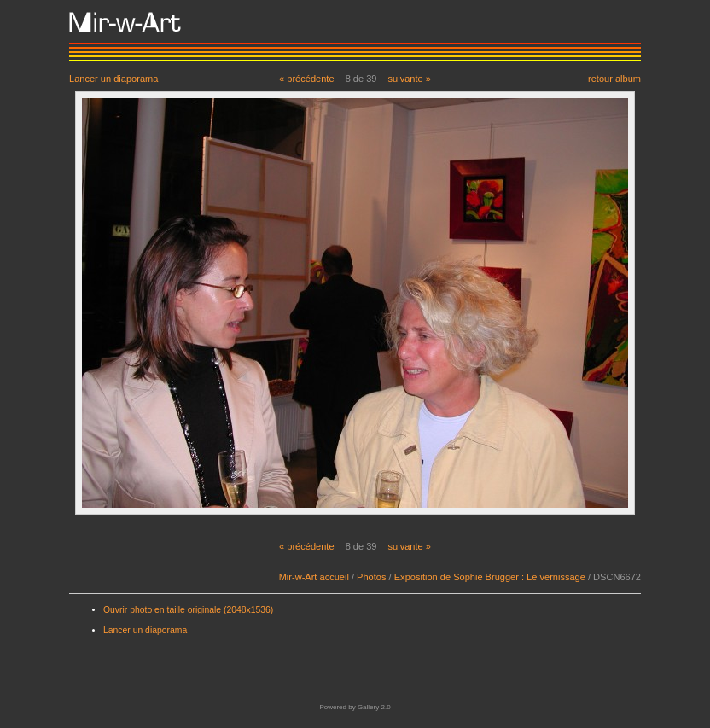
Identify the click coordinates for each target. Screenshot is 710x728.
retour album (614, 78)
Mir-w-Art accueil (314, 577)
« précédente (307, 79)
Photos (371, 577)
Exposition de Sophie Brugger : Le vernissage (490, 577)
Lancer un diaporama (113, 78)
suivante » (410, 79)
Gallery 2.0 (374, 707)
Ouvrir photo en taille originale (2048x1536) (188, 610)
